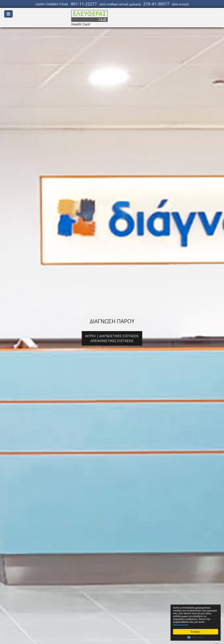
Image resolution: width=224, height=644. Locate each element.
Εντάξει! (196, 632)
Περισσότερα (181, 625)
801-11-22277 (84, 4)
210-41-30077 (156, 4)
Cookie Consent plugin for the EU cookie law (196, 637)
